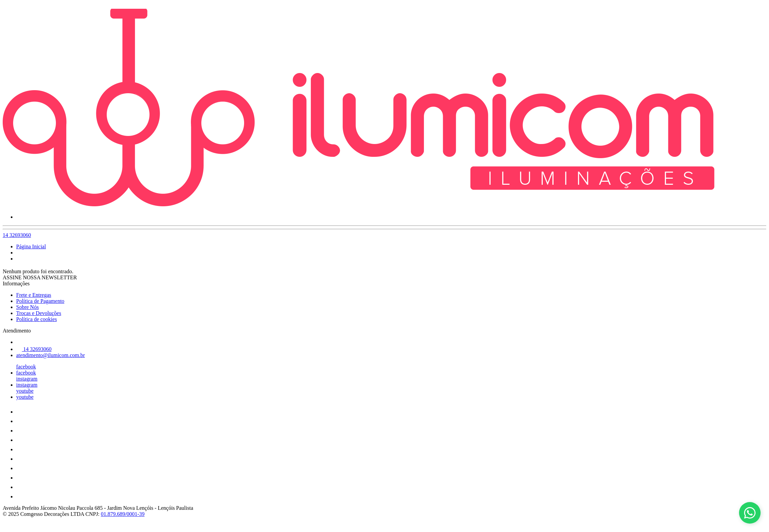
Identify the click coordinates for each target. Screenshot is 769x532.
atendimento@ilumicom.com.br (51, 355)
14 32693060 (17, 235)
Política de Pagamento (40, 301)
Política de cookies (37, 319)
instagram (27, 379)
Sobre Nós (27, 307)
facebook (26, 367)
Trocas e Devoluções (39, 313)
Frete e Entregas (34, 295)
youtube (25, 391)
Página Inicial (31, 246)
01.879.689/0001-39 (123, 514)
